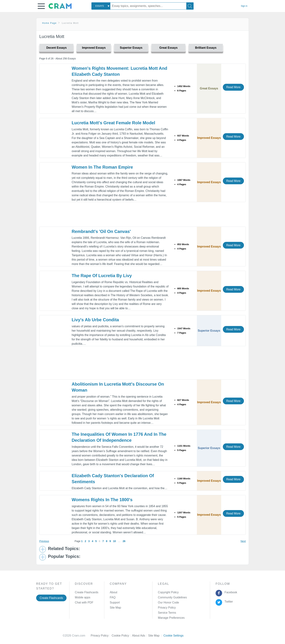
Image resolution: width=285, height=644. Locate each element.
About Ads (140, 636)
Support (115, 602)
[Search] (190, 6)
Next (243, 541)
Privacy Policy (167, 608)
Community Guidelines (172, 597)
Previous (44, 541)
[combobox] (101, 6)
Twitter (228, 602)
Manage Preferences (171, 618)
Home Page (49, 23)
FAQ (113, 597)
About (114, 592)
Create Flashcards (51, 598)
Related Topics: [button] (64, 549)
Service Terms (167, 613)
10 (114, 541)
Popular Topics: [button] (64, 556)
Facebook (230, 592)
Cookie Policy (122, 636)
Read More (233, 87)
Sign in (244, 6)
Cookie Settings (173, 636)
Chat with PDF (84, 602)
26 (124, 541)
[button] (41, 6)
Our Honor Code (168, 602)
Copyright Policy (168, 592)
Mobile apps (83, 597)
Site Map (115, 608)
